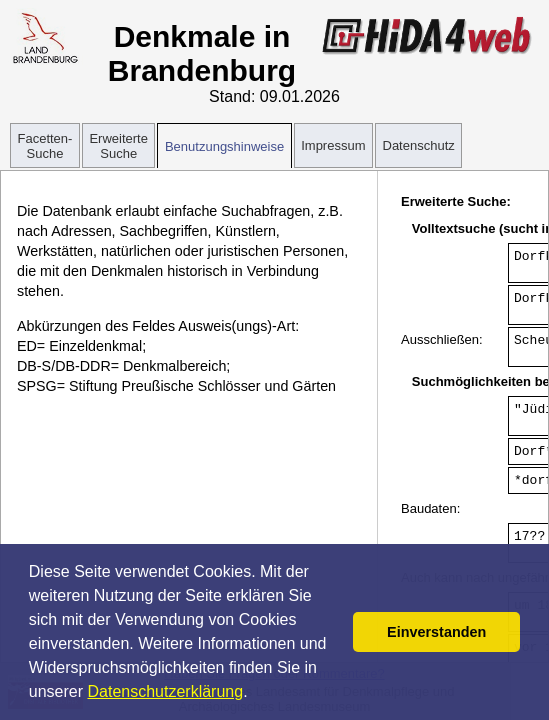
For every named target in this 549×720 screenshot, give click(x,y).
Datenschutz (419, 145)
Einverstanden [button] (436, 632)
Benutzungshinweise (224, 146)
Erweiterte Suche (118, 146)
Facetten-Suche (45, 146)
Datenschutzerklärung (166, 691)
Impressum (333, 145)
